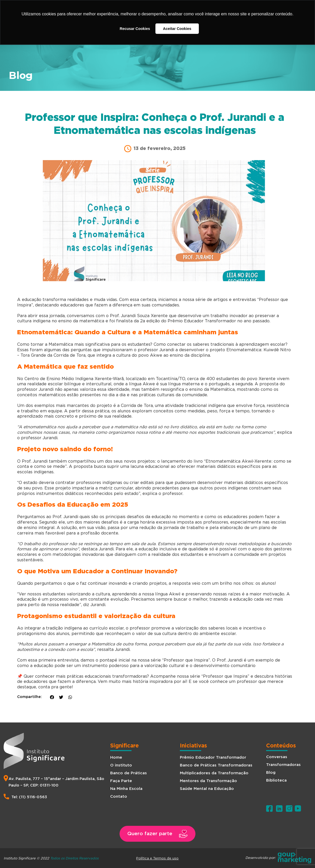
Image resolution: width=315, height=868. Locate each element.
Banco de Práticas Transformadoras (216, 765)
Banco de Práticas (129, 773)
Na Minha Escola (126, 789)
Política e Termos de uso (157, 858)
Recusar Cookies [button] (135, 29)
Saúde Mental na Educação (207, 789)
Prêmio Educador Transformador (213, 757)
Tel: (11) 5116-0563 (29, 797)
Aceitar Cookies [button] (177, 29)
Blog (271, 773)
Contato (119, 797)
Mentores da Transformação (208, 781)
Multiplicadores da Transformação (214, 773)
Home (116, 757)
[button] (157, 834)
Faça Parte (121, 781)
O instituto (121, 765)
